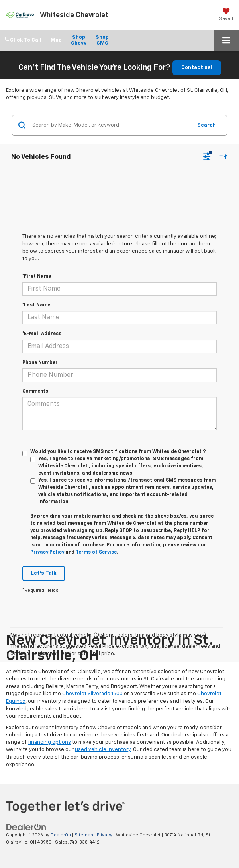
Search (207, 125)
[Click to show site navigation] (226, 41)
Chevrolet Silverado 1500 (92, 694)
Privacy (105, 835)
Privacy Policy (47, 552)
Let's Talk (44, 573)
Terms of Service (96, 552)
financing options (49, 742)
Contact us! (197, 68)
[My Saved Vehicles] (226, 14)
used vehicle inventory (103, 750)
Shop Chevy (79, 40)
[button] (23, 40)
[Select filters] (207, 158)
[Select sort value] (221, 157)
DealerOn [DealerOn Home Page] (61, 835)
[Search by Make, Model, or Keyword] (111, 125)
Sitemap (84, 835)
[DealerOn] (26, 827)
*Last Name (36, 305)
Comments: (36, 391)
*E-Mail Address (42, 334)
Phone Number (40, 363)
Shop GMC (102, 40)
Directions (56, 41)
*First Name (37, 277)
